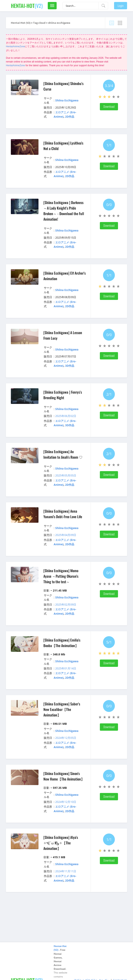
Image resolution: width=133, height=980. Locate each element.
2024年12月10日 (66, 802)
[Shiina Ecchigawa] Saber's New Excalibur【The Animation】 (62, 709)
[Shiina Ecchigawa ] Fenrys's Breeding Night (63, 395)
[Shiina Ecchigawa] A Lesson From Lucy (63, 335)
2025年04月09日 (66, 535)
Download (109, 106)
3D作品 (70, 366)
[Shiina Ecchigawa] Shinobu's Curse (63, 86)
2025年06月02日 (66, 416)
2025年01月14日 (66, 668)
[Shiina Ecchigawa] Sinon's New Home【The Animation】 (64, 776)
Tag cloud (39, 23)
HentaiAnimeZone (15, 46)
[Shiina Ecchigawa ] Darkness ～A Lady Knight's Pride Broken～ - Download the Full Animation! (64, 211)
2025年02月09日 (66, 604)
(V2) (27, 6)
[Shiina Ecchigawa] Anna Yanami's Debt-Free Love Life (63, 514)
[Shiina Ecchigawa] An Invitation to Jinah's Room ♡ (63, 454)
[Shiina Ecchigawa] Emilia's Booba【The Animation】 (62, 643)
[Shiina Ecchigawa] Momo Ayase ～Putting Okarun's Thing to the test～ (61, 576)
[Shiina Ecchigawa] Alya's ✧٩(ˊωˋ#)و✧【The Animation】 (61, 843)
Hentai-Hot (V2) (21, 23)
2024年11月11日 (66, 871)
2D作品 (70, 117)
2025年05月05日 (66, 475)
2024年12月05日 (66, 738)
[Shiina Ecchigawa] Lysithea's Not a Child (63, 146)
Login (121, 6)
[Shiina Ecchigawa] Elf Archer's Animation (65, 276)
